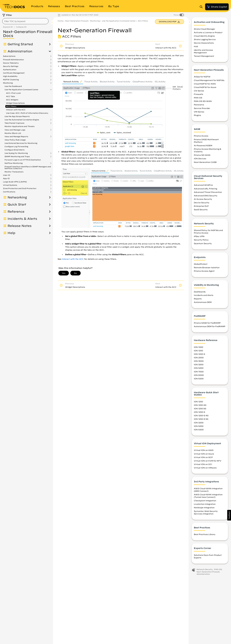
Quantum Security (203, 244)
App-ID (6, 178)
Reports (198, 300)
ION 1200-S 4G (201, 416)
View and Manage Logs (15, 130)
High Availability (10, 76)
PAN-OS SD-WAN (203, 102)
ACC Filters (11, 106)
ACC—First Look (13, 93)
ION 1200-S (199, 355)
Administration (20, 51)
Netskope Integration (204, 508)
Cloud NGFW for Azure (205, 88)
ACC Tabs (10, 96)
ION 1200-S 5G (201, 420)
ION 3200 (199, 365)
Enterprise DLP (201, 207)
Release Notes (20, 226)
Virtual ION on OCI (203, 465)
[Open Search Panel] (202, 7)
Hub (196, 47)
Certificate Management (14, 73)
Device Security (202, 203)
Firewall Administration (13, 60)
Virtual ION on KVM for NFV (208, 461)
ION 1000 (198, 348)
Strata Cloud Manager (204, 30)
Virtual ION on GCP (203, 458)
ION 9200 (199, 379)
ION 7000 (199, 372)
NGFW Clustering (11, 80)
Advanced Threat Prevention (208, 193)
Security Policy (201, 241)
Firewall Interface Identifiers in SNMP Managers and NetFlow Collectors (28, 167)
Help (11, 233)
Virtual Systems (10, 185)
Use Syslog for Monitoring (16, 153)
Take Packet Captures (14, 123)
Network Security (205, 570)
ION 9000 (199, 376)
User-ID (7, 175)
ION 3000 (199, 362)
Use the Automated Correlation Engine (22, 120)
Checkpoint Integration (205, 501)
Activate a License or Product (208, 33)
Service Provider (202, 109)
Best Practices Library (205, 535)
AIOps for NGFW (202, 77)
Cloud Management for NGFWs (209, 81)
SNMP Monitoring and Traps (17, 156)
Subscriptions (9, 56)
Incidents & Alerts (22, 219)
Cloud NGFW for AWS (205, 84)
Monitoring (8, 83)
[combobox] (25, 21)
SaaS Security (201, 210)
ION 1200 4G (200, 406)
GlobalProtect (201, 265)
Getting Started (20, 44)
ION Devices (200, 159)
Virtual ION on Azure (204, 455)
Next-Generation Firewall (77, 21)
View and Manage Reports (16, 137)
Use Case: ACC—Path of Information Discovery (27, 113)
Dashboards (200, 293)
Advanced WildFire (203, 186)
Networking (17, 197)
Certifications (9, 192)
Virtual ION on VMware (205, 469)
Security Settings (11, 66)
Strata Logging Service (205, 40)
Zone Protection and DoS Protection (20, 188)
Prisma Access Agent (204, 272)
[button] (229, 515)
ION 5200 (199, 369)
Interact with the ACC (16, 110)
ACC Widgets (12, 100)
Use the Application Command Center (21, 90)
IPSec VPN (199, 237)
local (125, 66)
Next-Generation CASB (205, 163)
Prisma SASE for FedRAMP (207, 324)
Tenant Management (204, 57)
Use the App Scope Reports (17, 116)
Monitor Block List (13, 133)
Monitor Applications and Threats (19, 126)
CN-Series (199, 92)
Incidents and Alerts (204, 296)
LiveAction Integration (205, 505)
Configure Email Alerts (14, 150)
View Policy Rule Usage (15, 140)
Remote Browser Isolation (207, 268)
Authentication (10, 70)
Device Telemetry (11, 63)
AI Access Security (203, 200)
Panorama (199, 105)
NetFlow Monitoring (14, 163)
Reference (16, 212)
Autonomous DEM (203, 303)
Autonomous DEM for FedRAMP (210, 327)
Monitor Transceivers (14, 172)
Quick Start (17, 204)
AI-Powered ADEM (203, 146)
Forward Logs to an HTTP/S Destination (23, 160)
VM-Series (199, 112)
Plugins (197, 116)
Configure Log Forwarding (16, 146)
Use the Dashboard (13, 86)
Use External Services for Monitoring (21, 143)
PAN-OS (198, 99)
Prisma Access (201, 137)
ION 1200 (198, 351)
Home (60, 21)
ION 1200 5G (200, 409)
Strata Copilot (217, 7)
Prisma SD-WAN (202, 156)
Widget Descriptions (15, 103)
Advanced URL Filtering (205, 189)
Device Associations (204, 44)
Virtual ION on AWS (204, 451)
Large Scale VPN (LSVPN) (15, 182)
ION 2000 (199, 358)
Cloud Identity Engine (204, 37)
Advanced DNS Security (206, 196)
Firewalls (198, 95)
